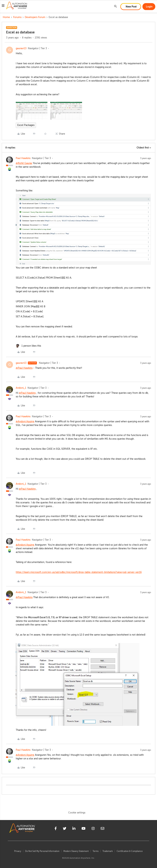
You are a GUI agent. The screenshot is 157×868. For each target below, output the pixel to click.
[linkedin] (74, 829)
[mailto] (102, 829)
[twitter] (65, 829)
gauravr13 (21, 48)
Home (6, 17)
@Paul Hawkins (24, 368)
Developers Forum (35, 17)
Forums (17, 17)
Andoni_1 (21, 388)
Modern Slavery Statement (76, 851)
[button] (3, 6)
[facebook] (56, 829)
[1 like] (28, 346)
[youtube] (84, 829)
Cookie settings (77, 813)
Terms (96, 851)
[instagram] (93, 829)
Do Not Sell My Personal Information (42, 851)
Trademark (108, 851)
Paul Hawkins (23, 158)
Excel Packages (26, 125)
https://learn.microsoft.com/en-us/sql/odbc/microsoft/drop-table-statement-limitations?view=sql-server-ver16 (79, 572)
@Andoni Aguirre (25, 422)
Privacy (18, 851)
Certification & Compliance (130, 851)
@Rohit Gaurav (24, 163)
